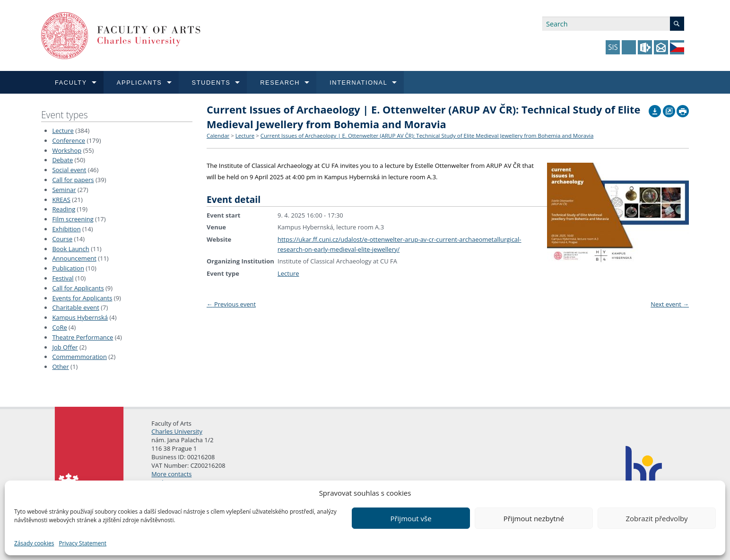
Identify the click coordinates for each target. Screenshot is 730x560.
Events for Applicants (82, 298)
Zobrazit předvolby (656, 518)
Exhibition (66, 229)
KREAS (61, 200)
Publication (68, 268)
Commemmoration (79, 357)
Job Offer (65, 347)
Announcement (74, 258)
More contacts (171, 474)
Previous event (231, 304)
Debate (62, 160)
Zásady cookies (34, 543)
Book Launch (70, 249)
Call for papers (73, 180)
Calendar (218, 136)
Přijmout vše (411, 518)
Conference (69, 140)
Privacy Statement (83, 543)
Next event (670, 304)
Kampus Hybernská (80, 317)
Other (60, 367)
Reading (64, 209)
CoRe (59, 327)
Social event (69, 170)
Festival (63, 278)
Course (62, 239)
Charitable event (75, 307)
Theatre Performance (83, 337)
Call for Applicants (78, 288)
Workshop (67, 150)
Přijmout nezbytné (534, 518)
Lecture (63, 131)
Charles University (177, 431)
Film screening (73, 219)
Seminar (64, 190)
